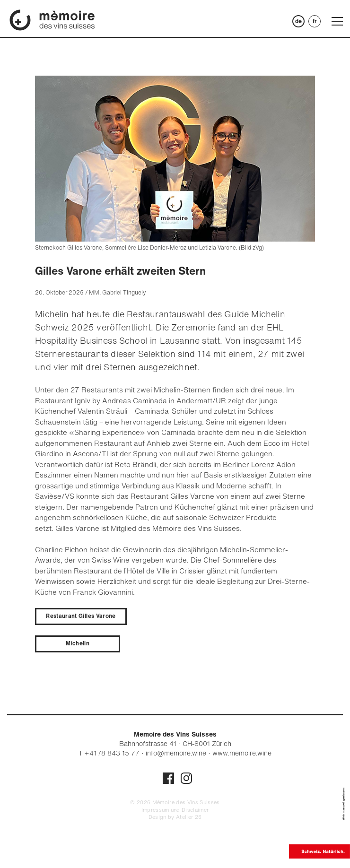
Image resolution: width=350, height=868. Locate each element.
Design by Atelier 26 (175, 817)
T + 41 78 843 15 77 (109, 753)
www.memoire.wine (242, 753)
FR (315, 21)
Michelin (78, 643)
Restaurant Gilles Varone (81, 616)
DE (298, 21)
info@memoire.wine (176, 753)
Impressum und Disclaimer (175, 810)
